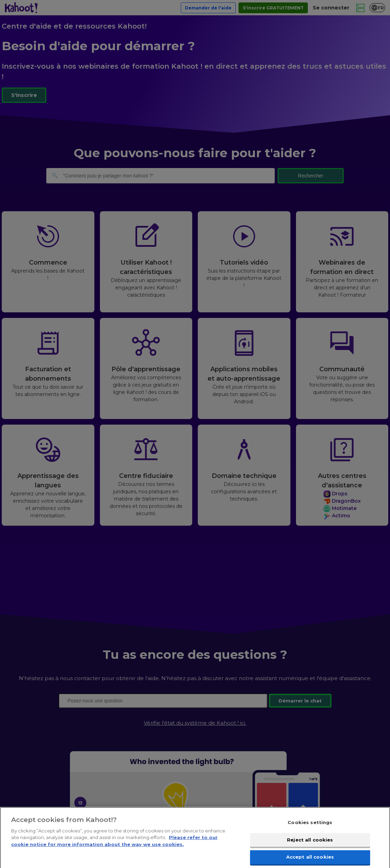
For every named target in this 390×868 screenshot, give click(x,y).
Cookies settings (310, 827)
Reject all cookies (310, 844)
